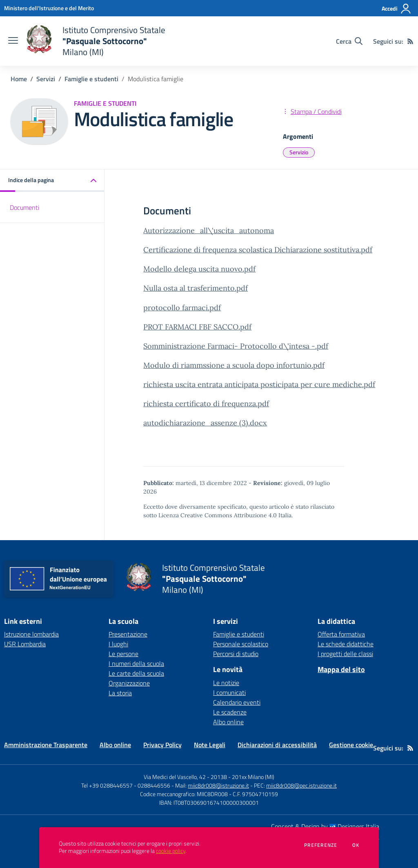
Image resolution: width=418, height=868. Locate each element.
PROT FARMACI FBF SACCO (191, 327)
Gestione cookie (351, 745)
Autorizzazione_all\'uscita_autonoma (209, 230)
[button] (52, 181)
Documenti (24, 207)
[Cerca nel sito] (349, 41)
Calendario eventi (237, 702)
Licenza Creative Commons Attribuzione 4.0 (218, 515)
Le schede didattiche (346, 644)
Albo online (228, 722)
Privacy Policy (162, 745)
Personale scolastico (241, 644)
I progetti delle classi (345, 654)
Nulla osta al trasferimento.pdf (196, 288)
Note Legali (210, 745)
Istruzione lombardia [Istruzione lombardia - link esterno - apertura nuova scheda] (31, 634)
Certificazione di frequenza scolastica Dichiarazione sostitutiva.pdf (258, 250)
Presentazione (128, 634)
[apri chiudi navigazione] (13, 41)
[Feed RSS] (410, 41)
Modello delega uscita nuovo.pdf (199, 269)
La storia (120, 693)
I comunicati (229, 692)
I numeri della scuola (136, 663)
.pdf (245, 327)
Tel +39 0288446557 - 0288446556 (126, 785)
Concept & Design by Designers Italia (325, 826)
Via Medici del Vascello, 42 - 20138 (185, 777)
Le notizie (226, 683)
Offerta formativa (341, 634)
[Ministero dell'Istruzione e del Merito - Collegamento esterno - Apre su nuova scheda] (49, 8)
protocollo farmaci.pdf (182, 308)
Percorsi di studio (236, 654)
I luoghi (118, 644)
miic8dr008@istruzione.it (218, 785)
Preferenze (321, 845)
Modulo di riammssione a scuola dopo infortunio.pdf (234, 365)
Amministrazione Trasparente (46, 745)
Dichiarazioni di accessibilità (277, 745)
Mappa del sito (341, 669)
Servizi (46, 79)
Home (19, 79)
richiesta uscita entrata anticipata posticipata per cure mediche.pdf (259, 384)
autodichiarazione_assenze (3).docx (205, 423)
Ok (356, 845)
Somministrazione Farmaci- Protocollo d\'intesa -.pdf (236, 346)
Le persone (123, 654)
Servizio (299, 152)
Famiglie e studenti (91, 79)
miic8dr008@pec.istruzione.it (301, 785)
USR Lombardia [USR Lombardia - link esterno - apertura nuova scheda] (25, 644)
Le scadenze (230, 712)
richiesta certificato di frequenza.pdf (206, 404)
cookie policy (171, 851)
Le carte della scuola (136, 673)
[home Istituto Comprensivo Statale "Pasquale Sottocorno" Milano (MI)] (96, 41)
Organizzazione (129, 683)
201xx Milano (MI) (253, 777)
